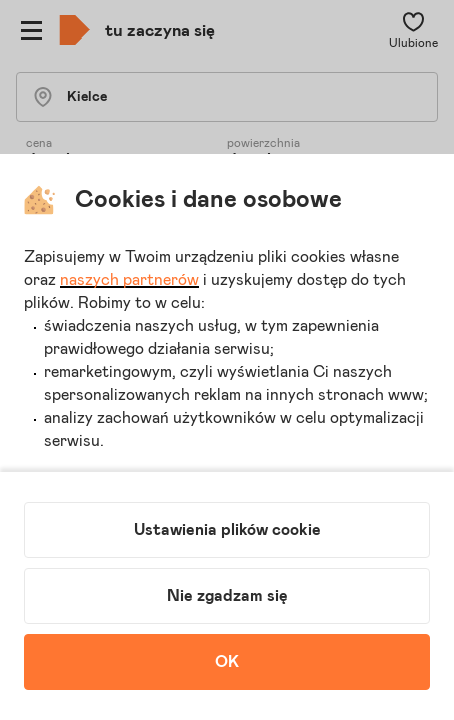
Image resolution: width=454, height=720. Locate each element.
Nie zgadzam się (227, 596)
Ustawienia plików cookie (227, 530)
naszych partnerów (129, 280)
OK (227, 662)
